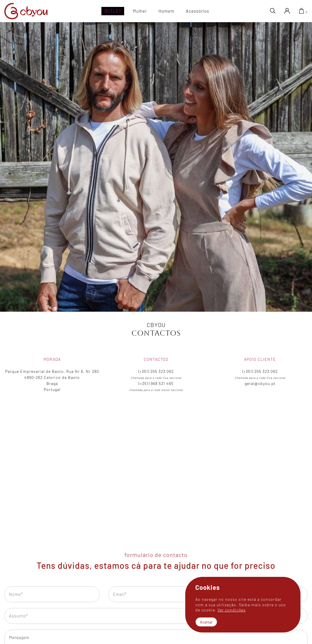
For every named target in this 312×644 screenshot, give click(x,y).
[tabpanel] (156, 167)
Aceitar (206, 622)
